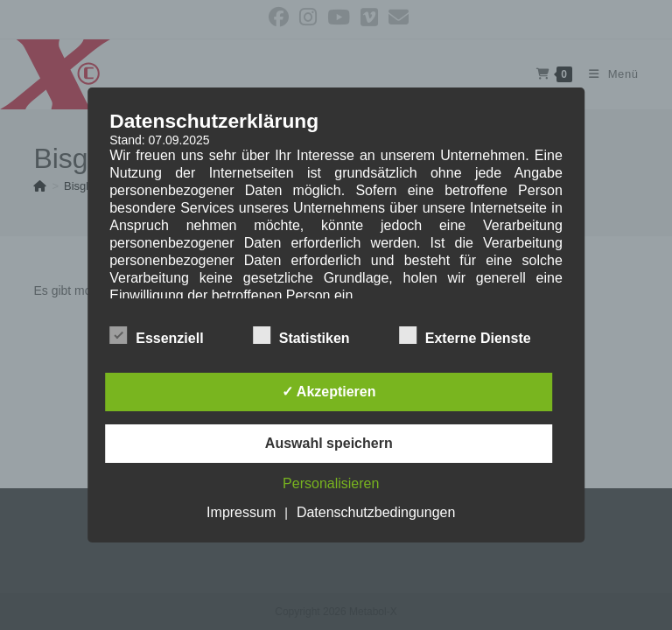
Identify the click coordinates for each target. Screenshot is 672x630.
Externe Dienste (465, 335)
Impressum (241, 512)
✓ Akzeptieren (329, 392)
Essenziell (156, 335)
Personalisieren (331, 483)
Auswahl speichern (329, 443)
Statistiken (301, 335)
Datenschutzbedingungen (376, 512)
